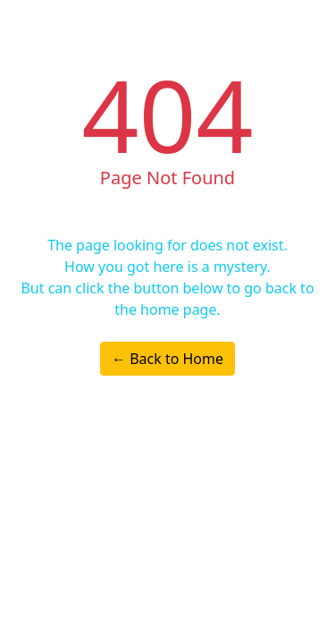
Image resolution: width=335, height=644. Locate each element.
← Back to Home (167, 359)
